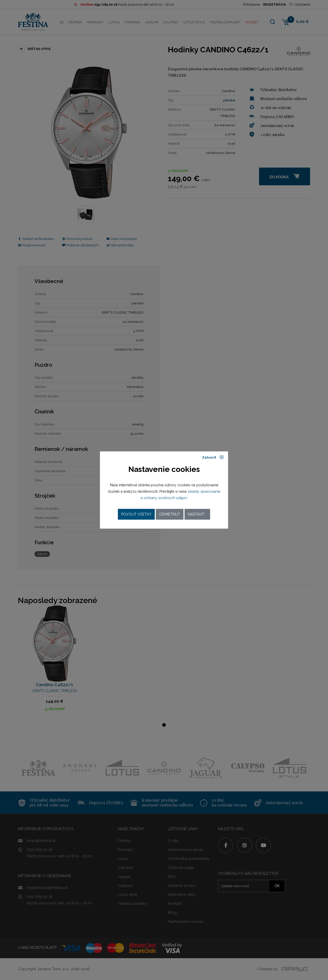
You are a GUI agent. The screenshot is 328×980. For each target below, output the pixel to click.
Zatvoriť (213, 457)
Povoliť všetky (136, 514)
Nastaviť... (197, 514)
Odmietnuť (170, 514)
